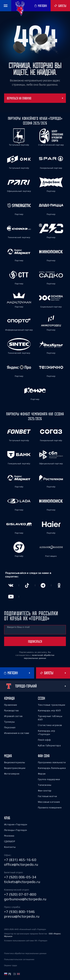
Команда (9, 698)
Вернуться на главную (35, 98)
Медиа (8, 756)
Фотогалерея (12, 774)
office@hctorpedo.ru (21, 864)
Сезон (41, 698)
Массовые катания (49, 802)
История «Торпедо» (16, 824)
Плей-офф (44, 740)
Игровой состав (13, 716)
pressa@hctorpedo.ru (22, 916)
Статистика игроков (50, 725)
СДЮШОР (10, 841)
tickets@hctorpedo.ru (22, 882)
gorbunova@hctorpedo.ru (25, 899)
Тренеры (9, 722)
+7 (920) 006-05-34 (20, 877)
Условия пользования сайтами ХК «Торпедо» (26, 941)
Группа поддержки (49, 779)
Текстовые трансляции (52, 705)
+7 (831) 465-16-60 (20, 860)
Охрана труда (11, 965)
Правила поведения (50, 807)
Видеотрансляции (15, 768)
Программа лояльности (52, 762)
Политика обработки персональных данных (25, 953)
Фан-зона (44, 756)
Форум (42, 774)
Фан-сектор (45, 791)
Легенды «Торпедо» (16, 830)
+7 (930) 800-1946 (20, 912)
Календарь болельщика (52, 768)
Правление (11, 705)
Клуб (7, 818)
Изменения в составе (17, 733)
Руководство (11, 710)
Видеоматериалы (14, 762)
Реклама (9, 836)
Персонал (10, 727)
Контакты (10, 847)
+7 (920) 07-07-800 (20, 894)
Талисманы (45, 785)
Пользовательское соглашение (19, 959)
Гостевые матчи (47, 796)
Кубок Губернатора (49, 745)
